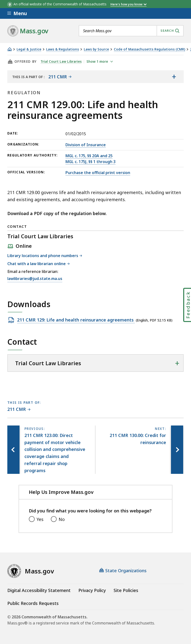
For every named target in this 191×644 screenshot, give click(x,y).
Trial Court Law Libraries (61, 62)
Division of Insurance (86, 145)
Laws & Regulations (63, 49)
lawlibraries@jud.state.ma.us (35, 279)
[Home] (10, 49)
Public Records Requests (33, 603)
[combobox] (131, 31)
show (98, 62)
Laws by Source (96, 49)
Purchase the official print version (98, 173)
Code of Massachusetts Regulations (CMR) (149, 49)
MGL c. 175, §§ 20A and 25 (89, 156)
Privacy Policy (92, 590)
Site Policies (126, 590)
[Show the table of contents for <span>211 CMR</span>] (174, 77)
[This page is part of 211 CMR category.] (19, 410)
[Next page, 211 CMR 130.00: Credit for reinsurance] (177, 450)
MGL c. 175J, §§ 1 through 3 (90, 162)
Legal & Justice (29, 49)
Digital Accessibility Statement (39, 590)
